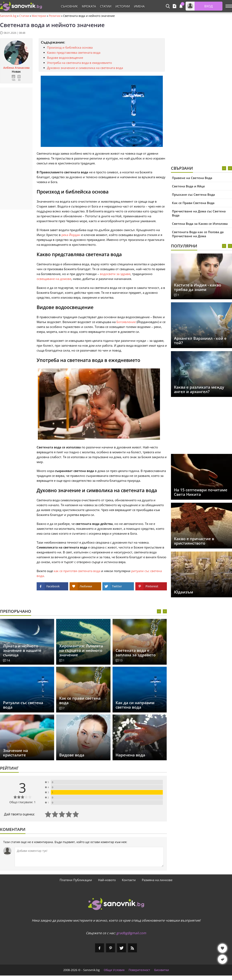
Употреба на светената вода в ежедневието (79, 63)
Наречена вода (130, 755)
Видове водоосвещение (65, 58)
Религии (55, 16)
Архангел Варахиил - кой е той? (200, 341)
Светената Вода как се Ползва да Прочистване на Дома (198, 234)
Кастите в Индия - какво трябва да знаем (198, 287)
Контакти (129, 880)
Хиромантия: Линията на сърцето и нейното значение (81, 650)
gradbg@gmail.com (131, 933)
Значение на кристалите (15, 753)
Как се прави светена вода (80, 700)
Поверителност (139, 970)
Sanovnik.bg (8, 16)
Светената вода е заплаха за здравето (136, 653)
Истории (123, 6)
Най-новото (107, 880)
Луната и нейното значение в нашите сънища (22, 650)
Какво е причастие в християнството (194, 541)
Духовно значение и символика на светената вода (85, 68)
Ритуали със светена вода (23, 705)
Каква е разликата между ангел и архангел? (199, 389)
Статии (106, 6)
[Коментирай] (89, 857)
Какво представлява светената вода (74, 52)
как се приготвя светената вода (77, 571)
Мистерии (39, 16)
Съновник (69, 6)
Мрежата (89, 6)
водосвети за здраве (115, 274)
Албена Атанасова (16, 68)
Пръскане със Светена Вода (193, 194)
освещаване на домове (54, 279)
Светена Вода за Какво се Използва (200, 224)
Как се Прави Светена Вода (193, 203)
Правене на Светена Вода (192, 178)
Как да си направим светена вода (135, 705)
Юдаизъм (184, 592)
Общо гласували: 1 (22, 802)
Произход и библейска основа (70, 47)
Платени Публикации (76, 880)
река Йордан (71, 235)
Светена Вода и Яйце (188, 186)
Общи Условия (114, 970)
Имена (139, 6)
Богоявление (126, 322)
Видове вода (72, 755)
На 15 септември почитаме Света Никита (201, 492)
